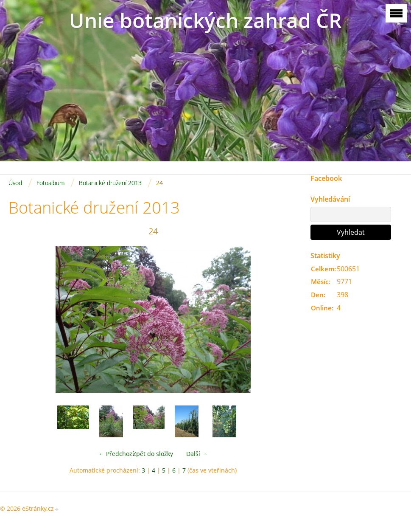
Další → (197, 454)
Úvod (15, 183)
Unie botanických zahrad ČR (205, 20)
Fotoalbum (50, 183)
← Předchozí (116, 454)
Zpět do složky (153, 454)
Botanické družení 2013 (110, 183)
